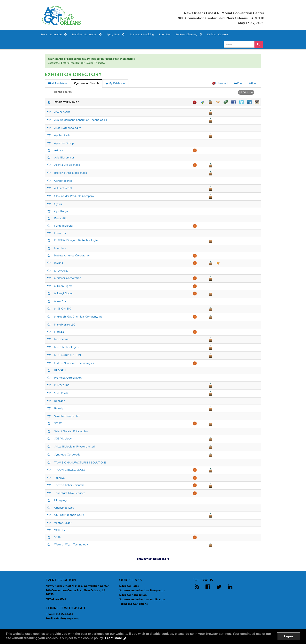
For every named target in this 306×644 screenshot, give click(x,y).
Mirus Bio (60, 301)
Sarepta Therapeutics (67, 416)
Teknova (59, 478)
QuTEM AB (61, 393)
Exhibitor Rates (129, 586)
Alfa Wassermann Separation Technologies (81, 120)
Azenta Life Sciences (67, 165)
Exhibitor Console (217, 34)
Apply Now (116, 34)
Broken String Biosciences (71, 173)
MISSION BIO (63, 309)
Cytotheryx (61, 211)
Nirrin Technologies (66, 347)
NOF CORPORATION (68, 355)
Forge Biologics (64, 226)
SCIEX (58, 423)
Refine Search (63, 92)
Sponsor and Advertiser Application (142, 599)
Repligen (60, 401)
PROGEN (60, 370)
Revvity (59, 408)
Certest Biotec (63, 181)
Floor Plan (165, 34)
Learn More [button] (113, 638)
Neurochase (62, 339)
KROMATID (61, 271)
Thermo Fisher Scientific (69, 485)
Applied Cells (62, 135)
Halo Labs (60, 248)
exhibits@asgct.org (66, 619)
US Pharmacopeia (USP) (69, 515)
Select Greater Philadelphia (71, 431)
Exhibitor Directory (189, 34)
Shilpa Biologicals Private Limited (74, 447)
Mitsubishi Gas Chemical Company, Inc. (79, 317)
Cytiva (58, 204)
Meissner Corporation (68, 278)
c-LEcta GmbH (64, 188)
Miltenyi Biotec (64, 293)
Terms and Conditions (133, 604)
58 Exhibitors (246, 92)
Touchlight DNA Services (70, 493)
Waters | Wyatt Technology (71, 545)
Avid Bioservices (64, 158)
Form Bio (60, 233)
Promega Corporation (68, 378)
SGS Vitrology (63, 439)
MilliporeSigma (63, 286)
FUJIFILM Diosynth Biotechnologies (76, 240)
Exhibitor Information (87, 34)
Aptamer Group (64, 143)
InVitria (59, 263)
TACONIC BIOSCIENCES (70, 470)
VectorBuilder (63, 523)
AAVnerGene (62, 112)
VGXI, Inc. (60, 530)
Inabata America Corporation (72, 256)
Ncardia (59, 332)
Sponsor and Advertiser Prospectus (142, 590)
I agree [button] (289, 636)
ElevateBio (61, 218)
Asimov (59, 150)
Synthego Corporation (68, 455)
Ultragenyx (61, 500)
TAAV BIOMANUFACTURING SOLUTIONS (80, 463)
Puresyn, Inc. (62, 385)
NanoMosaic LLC (65, 325)
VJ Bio (58, 537)
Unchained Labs (64, 508)
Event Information (54, 34)
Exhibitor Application (133, 595)
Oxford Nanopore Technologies (74, 363)
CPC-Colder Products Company (74, 196)
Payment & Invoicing (142, 34)
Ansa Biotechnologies (68, 128)
